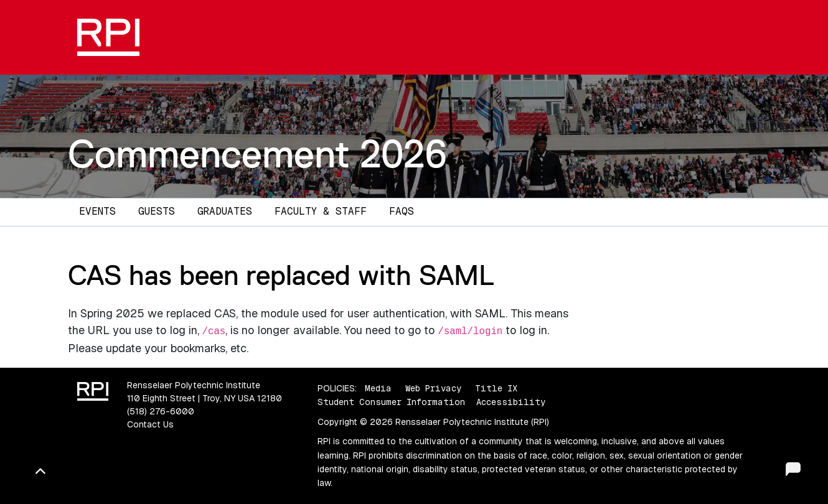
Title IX (496, 388)
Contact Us (150, 424)
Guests (157, 211)
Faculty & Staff (321, 211)
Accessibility (511, 402)
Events (97, 211)
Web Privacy (433, 388)
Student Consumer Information (391, 402)
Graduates (225, 211)
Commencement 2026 (257, 154)
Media (378, 388)
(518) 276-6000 (161, 411)
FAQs (402, 211)
